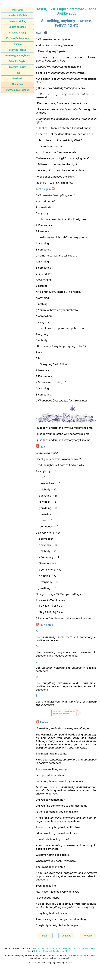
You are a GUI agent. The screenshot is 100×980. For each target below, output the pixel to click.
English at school (18, 27)
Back (45, 936)
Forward (88, 936)
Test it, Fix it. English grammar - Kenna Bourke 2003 (66, 11)
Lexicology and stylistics (17, 56)
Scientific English (17, 61)
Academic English (18, 15)
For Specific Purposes (17, 38)
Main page (17, 10)
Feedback (17, 78)
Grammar (17, 44)
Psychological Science (17, 90)
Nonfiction (17, 84)
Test (18, 73)
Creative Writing (18, 33)
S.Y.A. (70, 963)
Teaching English (17, 67)
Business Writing (17, 21)
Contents (66, 936)
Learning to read (17, 50)
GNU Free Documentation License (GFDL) (52, 951)
